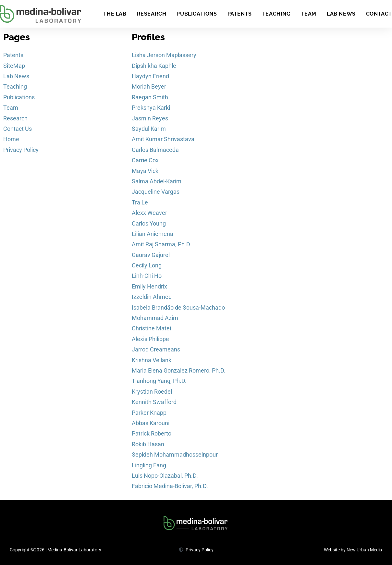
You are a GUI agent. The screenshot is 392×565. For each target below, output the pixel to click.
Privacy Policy (21, 150)
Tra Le (140, 202)
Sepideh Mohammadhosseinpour (175, 454)
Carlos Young (149, 223)
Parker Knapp (149, 413)
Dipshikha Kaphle (154, 66)
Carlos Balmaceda (155, 150)
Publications (197, 14)
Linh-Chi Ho (147, 276)
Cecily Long (147, 265)
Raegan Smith (150, 97)
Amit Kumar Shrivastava (163, 139)
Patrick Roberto (152, 433)
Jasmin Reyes (150, 118)
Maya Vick (145, 171)
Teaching (276, 14)
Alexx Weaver (149, 213)
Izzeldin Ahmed (152, 297)
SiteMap (14, 66)
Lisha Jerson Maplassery (164, 55)
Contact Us (18, 129)
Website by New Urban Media (353, 550)
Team (309, 14)
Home (11, 139)
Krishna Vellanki (152, 360)
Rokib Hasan (148, 444)
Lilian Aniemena (153, 234)
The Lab (115, 14)
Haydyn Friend (150, 76)
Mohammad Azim (155, 318)
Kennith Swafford (154, 402)
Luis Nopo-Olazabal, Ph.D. (165, 476)
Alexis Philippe (150, 339)
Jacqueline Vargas (156, 192)
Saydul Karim (149, 129)
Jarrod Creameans (156, 349)
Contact (379, 14)
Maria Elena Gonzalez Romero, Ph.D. (179, 370)
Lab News (341, 14)
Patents (240, 14)
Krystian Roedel (152, 392)
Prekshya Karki (151, 108)
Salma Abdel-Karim (157, 181)
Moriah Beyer (149, 86)
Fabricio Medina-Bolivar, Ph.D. (170, 486)
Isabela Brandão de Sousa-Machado (178, 307)
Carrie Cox (145, 160)
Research (152, 14)
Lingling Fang (149, 465)
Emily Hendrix (149, 286)
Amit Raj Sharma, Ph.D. (162, 244)
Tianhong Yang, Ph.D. (159, 381)
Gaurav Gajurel (151, 255)
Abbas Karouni (151, 423)
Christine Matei (151, 328)
